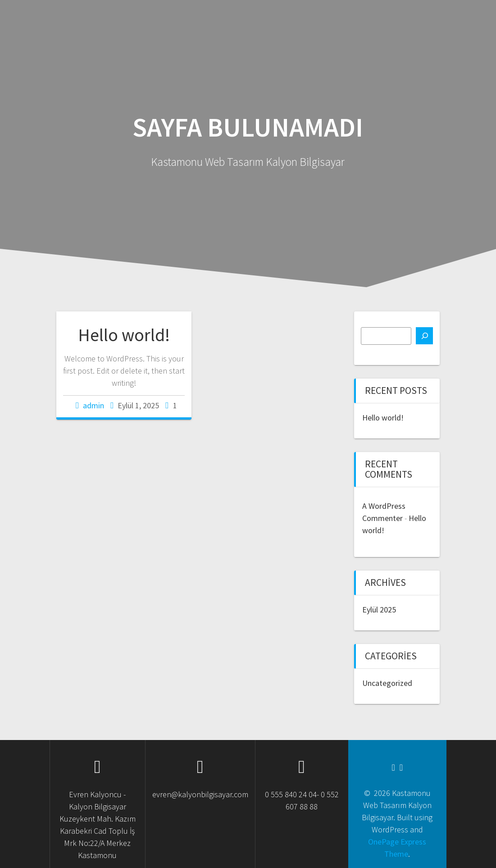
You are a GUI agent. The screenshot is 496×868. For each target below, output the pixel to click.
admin (93, 405)
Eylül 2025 (379, 610)
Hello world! (124, 335)
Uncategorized (387, 683)
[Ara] (424, 336)
